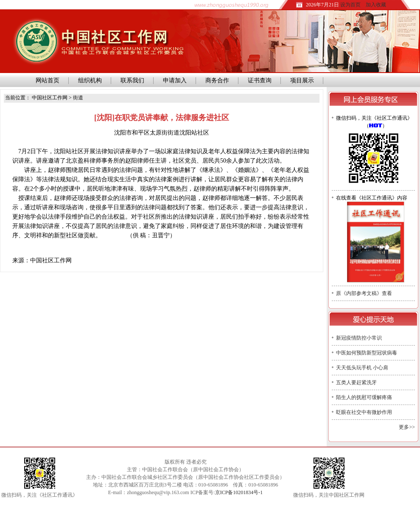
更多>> (407, 427)
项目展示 (302, 80)
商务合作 (217, 80)
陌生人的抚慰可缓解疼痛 (364, 397)
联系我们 (132, 80)
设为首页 (350, 5)
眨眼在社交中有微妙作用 (364, 412)
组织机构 (90, 80)
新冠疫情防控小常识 (359, 338)
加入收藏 (376, 5)
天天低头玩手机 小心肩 (362, 368)
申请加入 (175, 80)
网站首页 (46, 80)
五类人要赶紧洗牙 (356, 382)
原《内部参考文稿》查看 (364, 293)
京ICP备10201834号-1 (239, 492)
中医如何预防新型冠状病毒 (367, 353)
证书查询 (260, 80)
